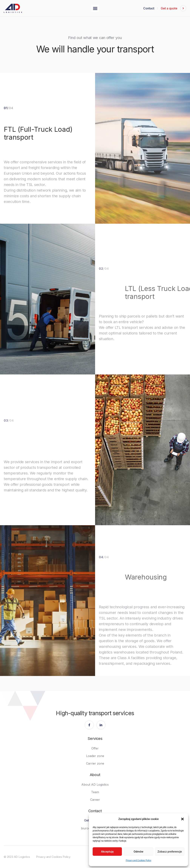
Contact (149, 8)
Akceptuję (107, 852)
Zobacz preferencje (170, 852)
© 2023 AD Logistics (17, 857)
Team (95, 792)
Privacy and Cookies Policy (138, 860)
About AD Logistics (95, 785)
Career (95, 800)
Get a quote (169, 8)
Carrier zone (95, 763)
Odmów (138, 852)
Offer (95, 748)
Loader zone (95, 756)
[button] (182, 819)
